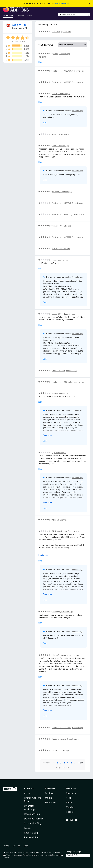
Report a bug (31, 833)
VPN (68, 798)
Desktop (49, 793)
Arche (55, 750)
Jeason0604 (57, 314)
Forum (27, 828)
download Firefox (62, 3)
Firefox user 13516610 (61, 728)
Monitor (70, 807)
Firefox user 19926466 (62, 71)
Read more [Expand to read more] (48, 435)
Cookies (16, 846)
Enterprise (50, 802)
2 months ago (77, 111)
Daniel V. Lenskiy (59, 739)
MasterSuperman (59, 655)
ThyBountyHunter (59, 531)
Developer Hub (32, 814)
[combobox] (74, 15)
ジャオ (55, 249)
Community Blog (33, 823)
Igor (54, 260)
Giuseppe (56, 612)
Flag (40, 62)
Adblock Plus (19, 25)
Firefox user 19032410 (62, 82)
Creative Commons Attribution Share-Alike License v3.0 (30, 855)
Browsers (71, 793)
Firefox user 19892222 (62, 237)
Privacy (6, 846)
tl (53, 453)
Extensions (8, 16)
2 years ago (66, 32)
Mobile (49, 798)
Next (81, 763)
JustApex (56, 32)
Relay (69, 802)
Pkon (54, 146)
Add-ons (29, 788)
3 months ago (65, 54)
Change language (73, 852)
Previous (46, 763)
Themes (20, 16)
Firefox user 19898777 (62, 214)
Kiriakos (55, 226)
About (27, 793)
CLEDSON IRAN (58, 371)
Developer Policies (34, 819)
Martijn (55, 393)
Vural (54, 134)
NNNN (55, 520)
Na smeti (56, 192)
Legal (26, 846)
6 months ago (73, 739)
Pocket (70, 812)
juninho (55, 54)
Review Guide (31, 837)
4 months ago (64, 249)
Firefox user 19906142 (62, 203)
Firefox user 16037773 (62, 382)
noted (27, 852)
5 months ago (60, 453)
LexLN (55, 94)
